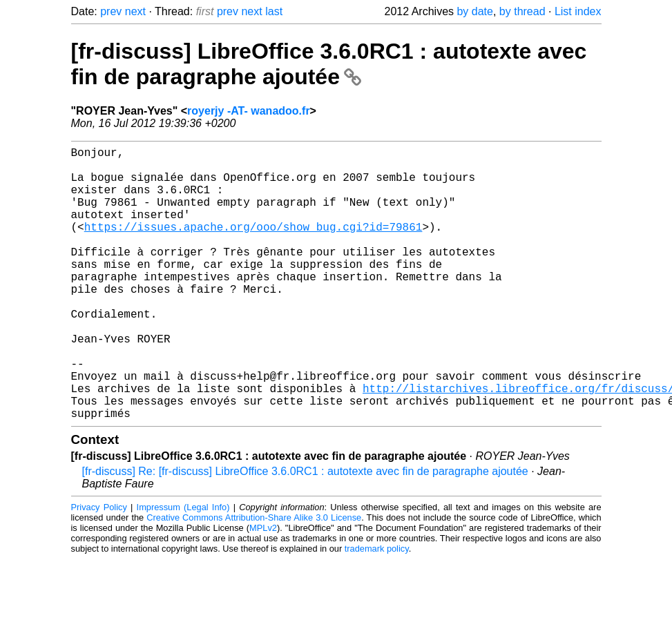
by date (474, 11)
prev (111, 11)
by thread (522, 11)
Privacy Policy (99, 568)
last (274, 11)
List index (578, 11)
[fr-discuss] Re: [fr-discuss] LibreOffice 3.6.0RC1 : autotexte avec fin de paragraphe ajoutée (305, 532)
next (135, 11)
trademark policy (377, 609)
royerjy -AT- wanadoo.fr (249, 111)
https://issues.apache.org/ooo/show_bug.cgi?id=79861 (253, 246)
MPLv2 (263, 589)
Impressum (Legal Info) (183, 568)
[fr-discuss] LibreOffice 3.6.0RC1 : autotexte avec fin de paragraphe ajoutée (329, 64)
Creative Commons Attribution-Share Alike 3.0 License (254, 578)
